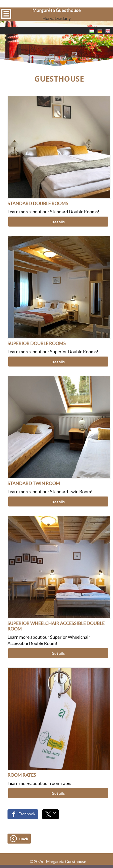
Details (58, 195)
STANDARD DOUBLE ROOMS (38, 177)
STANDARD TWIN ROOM (34, 457)
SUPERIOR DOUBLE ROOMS (37, 317)
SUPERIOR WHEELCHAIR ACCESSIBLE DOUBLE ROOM (56, 600)
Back (24, 812)
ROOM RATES (22, 748)
